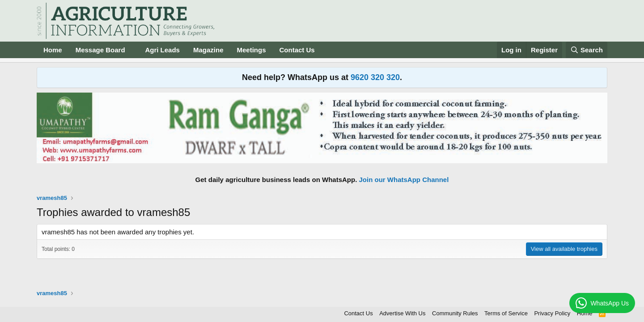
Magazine (208, 50)
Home (53, 50)
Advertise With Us (402, 313)
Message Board (100, 50)
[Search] (587, 50)
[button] (132, 50)
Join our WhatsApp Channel (404, 180)
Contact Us (297, 50)
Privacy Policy (552, 313)
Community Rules (455, 313)
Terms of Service (506, 313)
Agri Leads (162, 50)
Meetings (251, 50)
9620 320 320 (375, 77)
